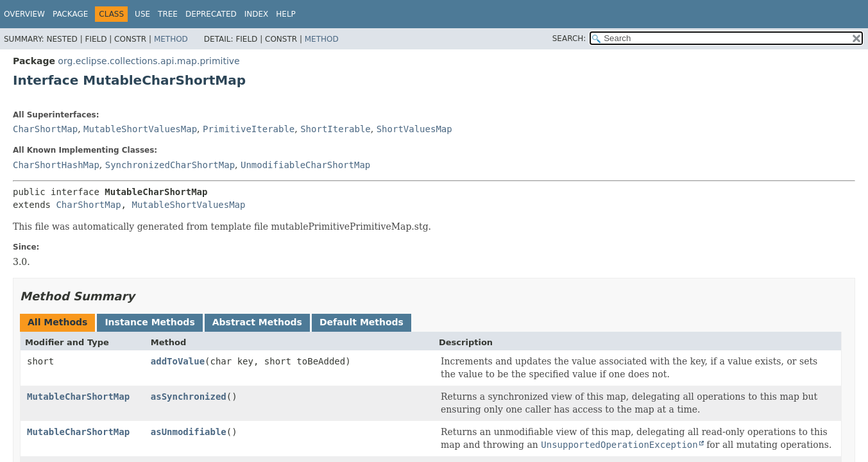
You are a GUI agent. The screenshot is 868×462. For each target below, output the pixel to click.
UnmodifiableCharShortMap (305, 165)
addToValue (178, 361)
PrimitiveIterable (249, 129)
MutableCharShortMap (78, 397)
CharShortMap (45, 129)
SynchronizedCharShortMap (170, 165)
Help (286, 14)
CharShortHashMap (56, 165)
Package (70, 14)
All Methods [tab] (57, 322)
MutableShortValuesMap (140, 129)
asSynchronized (189, 397)
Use (142, 14)
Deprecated (211, 14)
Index (257, 14)
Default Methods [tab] (362, 322)
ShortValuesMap (414, 129)
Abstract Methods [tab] (257, 322)
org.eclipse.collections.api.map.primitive (149, 61)
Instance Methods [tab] (149, 322)
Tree (168, 14)
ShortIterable (336, 129)
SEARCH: (569, 38)
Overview (24, 14)
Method (171, 39)
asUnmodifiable (189, 432)
